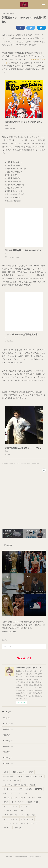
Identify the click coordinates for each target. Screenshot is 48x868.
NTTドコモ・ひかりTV (11, 788)
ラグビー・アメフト (10, 814)
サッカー (32, 805)
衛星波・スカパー (10, 797)
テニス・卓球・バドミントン (13, 822)
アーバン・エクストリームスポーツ (16, 831)
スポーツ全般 (23, 801)
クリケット (7, 835)
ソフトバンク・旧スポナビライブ (15, 793)
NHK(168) (5, 471)
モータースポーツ (18, 810)
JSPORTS (39, 797)
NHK (5, 801)
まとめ (6, 780)
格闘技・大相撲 (33, 810)
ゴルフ (29, 818)
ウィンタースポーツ (10, 827)
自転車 (6, 810)
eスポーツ (35, 831)
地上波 (32, 793)
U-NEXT (20, 784)
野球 (40, 805)
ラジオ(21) (12, 471)
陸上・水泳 (25, 814)
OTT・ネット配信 (25, 797)
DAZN (31, 780)
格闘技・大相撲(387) (33, 471)
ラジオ (13, 801)
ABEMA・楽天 (8, 784)
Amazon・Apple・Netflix (35, 784)
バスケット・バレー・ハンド (13, 818)
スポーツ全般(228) (21, 471)
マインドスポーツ (27, 827)
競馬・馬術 (31, 822)
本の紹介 (18, 835)
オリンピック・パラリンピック (14, 805)
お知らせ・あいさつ (19, 780)
